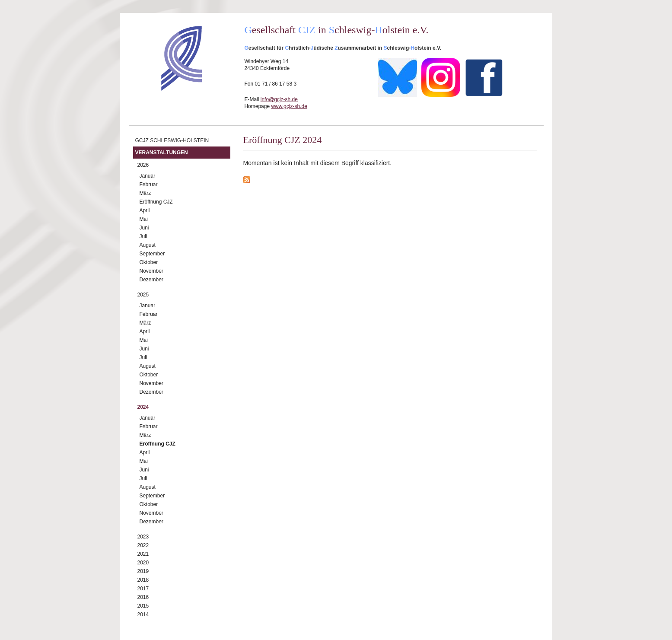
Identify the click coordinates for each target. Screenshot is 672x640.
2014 (143, 615)
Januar (148, 176)
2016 (143, 597)
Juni (144, 228)
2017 (143, 589)
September (152, 254)
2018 (143, 580)
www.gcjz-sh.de (289, 106)
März (145, 193)
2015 (143, 606)
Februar (149, 185)
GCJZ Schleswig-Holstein (172, 140)
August (148, 245)
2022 (143, 545)
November (151, 271)
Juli (143, 236)
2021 (143, 554)
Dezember (151, 280)
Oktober (149, 262)
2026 (143, 165)
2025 (143, 295)
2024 (143, 407)
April (145, 210)
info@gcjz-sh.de (279, 99)
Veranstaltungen (162, 153)
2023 (143, 537)
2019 (143, 571)
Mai (144, 219)
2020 (143, 563)
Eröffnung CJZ (156, 202)
